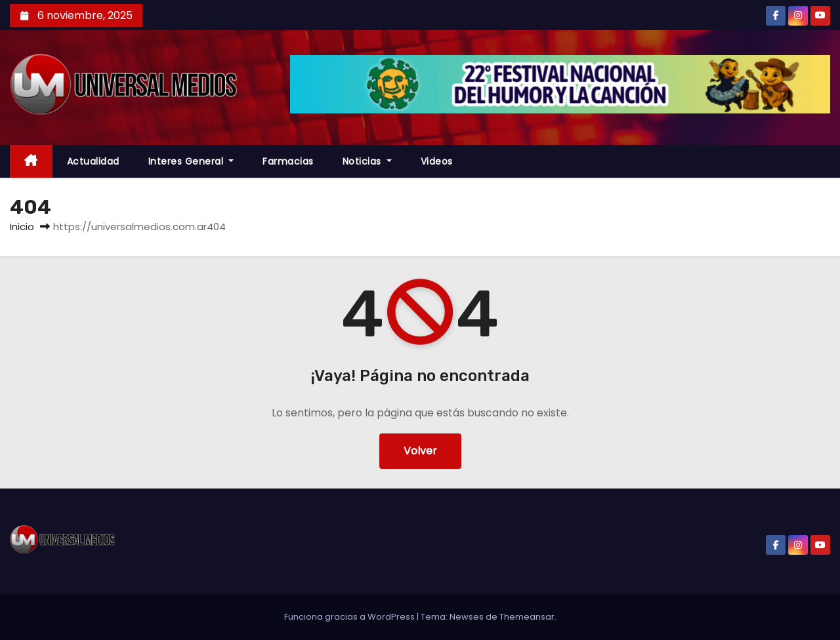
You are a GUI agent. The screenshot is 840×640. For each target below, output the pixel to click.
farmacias (288, 161)
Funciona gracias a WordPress (350, 617)
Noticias (367, 161)
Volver (420, 451)
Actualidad (93, 161)
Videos (437, 161)
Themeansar (527, 617)
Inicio (22, 227)
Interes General (191, 161)
